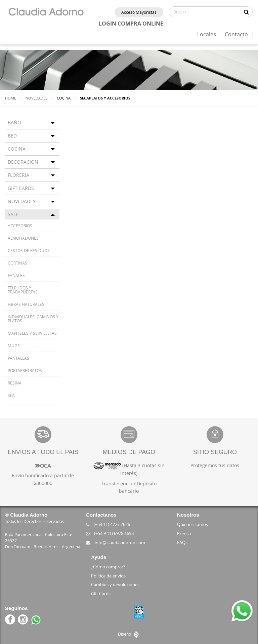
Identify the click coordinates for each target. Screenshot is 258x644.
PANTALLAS (18, 358)
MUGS (14, 346)
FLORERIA (18, 175)
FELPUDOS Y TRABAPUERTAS (23, 290)
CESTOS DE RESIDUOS (29, 250)
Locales (207, 34)
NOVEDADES (22, 201)
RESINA (15, 383)
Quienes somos (192, 524)
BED (12, 136)
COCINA (17, 149)
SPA (11, 395)
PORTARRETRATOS (25, 370)
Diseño (129, 634)
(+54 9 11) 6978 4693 (110, 533)
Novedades (36, 98)
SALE (13, 214)
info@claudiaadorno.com (116, 542)
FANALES (16, 275)
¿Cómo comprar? (108, 567)
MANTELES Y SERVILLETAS (32, 333)
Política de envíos (108, 576)
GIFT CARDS (21, 188)
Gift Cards (101, 594)
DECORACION (23, 162)
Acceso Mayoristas (139, 12)
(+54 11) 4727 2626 (108, 524)
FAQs (182, 542)
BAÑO (14, 123)
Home (11, 98)
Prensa (184, 533)
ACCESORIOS (20, 226)
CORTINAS (17, 263)
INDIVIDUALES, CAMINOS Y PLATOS (33, 319)
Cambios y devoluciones (115, 585)
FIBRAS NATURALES (26, 304)
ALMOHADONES (23, 238)
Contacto (236, 34)
